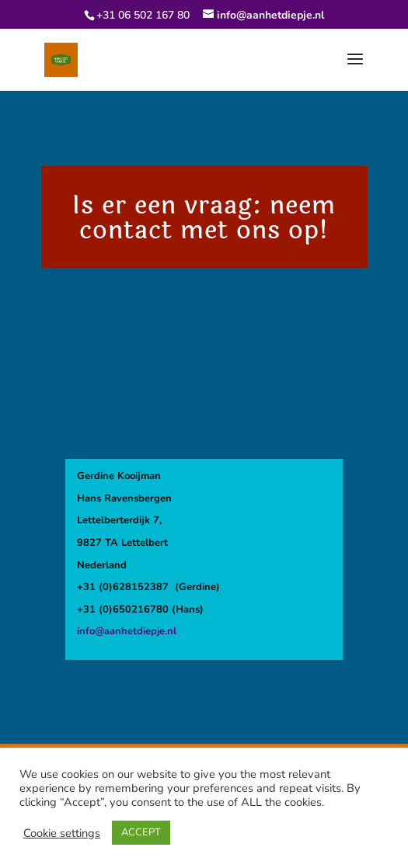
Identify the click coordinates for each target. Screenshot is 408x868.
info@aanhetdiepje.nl (127, 631)
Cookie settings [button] (62, 833)
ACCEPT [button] (141, 832)
